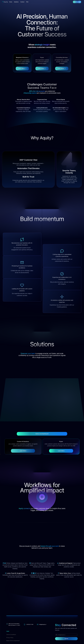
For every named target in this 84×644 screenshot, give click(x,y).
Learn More (23, 451)
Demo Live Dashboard (42, 434)
